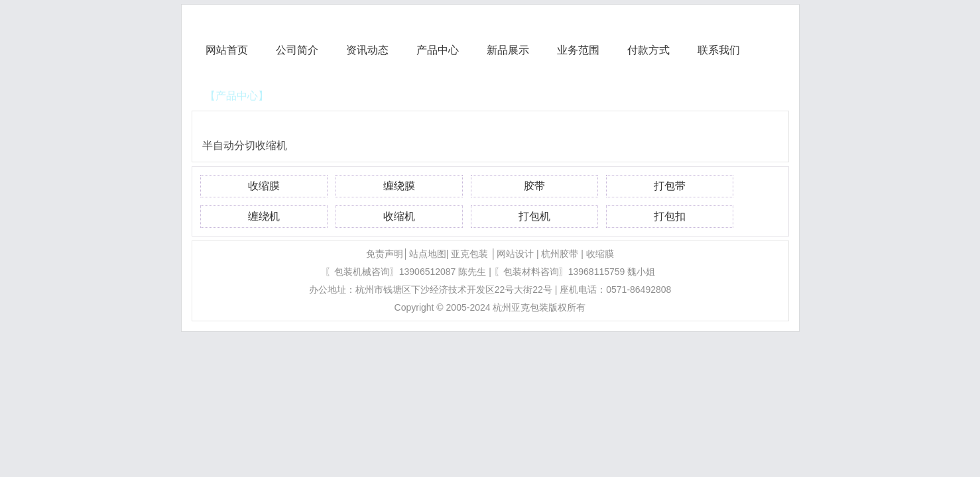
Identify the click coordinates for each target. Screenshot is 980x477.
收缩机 (399, 216)
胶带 (534, 186)
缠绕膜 (399, 186)
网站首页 (227, 50)
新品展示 (508, 50)
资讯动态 (367, 50)
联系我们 (719, 50)
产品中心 (438, 50)
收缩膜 (264, 186)
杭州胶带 (560, 254)
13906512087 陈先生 (443, 272)
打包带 (670, 186)
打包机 (534, 216)
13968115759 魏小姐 (612, 272)
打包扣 (670, 216)
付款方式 (648, 50)
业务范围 (578, 50)
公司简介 (297, 50)
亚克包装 (469, 254)
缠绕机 (264, 216)
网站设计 (515, 254)
